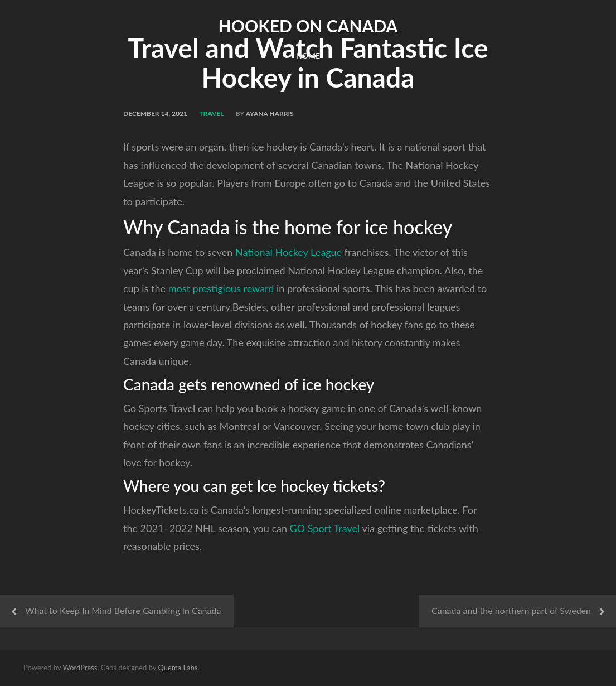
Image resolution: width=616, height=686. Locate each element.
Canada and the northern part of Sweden (511, 610)
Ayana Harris (270, 113)
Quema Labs (178, 668)
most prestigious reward (221, 288)
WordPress (80, 668)
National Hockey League (287, 252)
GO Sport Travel (325, 528)
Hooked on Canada (308, 26)
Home (308, 55)
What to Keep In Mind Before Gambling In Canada (123, 610)
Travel (211, 113)
